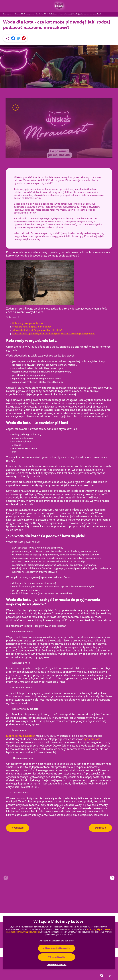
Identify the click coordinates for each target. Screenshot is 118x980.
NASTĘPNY (100, 828)
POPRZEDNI (18, 828)
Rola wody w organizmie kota (28, 323)
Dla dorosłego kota (28, 14)
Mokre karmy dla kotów (21, 736)
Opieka (17, 14)
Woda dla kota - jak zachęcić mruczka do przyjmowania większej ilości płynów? (54, 334)
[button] (112, 878)
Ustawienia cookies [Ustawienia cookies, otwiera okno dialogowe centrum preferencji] (57, 964)
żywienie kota (92, 739)
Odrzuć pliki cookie (56, 957)
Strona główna (8, 14)
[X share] (18, 38)
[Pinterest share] (24, 38)
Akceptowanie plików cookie (58, 948)
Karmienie (39, 14)
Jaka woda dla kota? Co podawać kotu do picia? (37, 330)
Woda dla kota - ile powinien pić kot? (32, 327)
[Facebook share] (13, 38)
